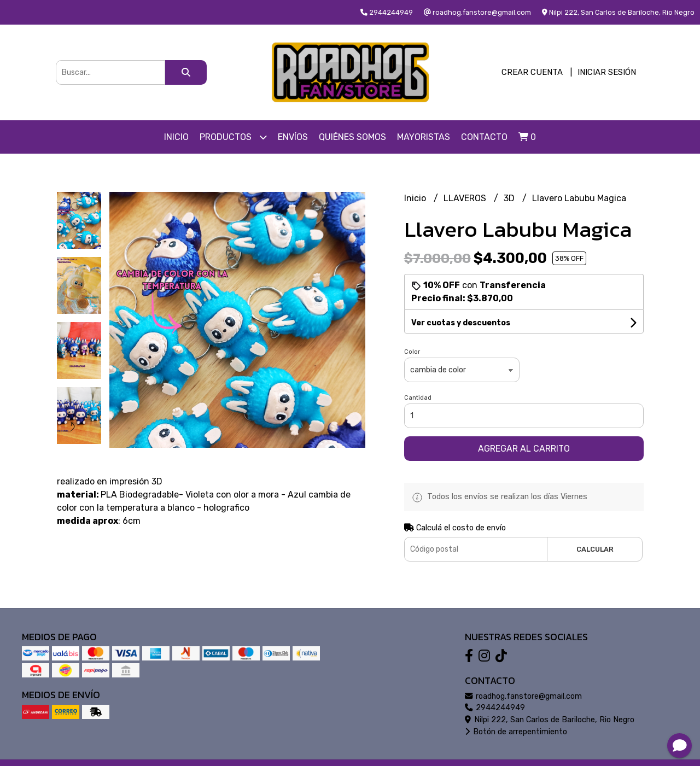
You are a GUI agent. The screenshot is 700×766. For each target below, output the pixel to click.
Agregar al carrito (524, 449)
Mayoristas (424, 137)
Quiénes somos (352, 137)
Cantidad (418, 398)
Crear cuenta (532, 72)
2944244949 (495, 708)
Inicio (176, 137)
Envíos (293, 137)
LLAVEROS (466, 198)
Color (412, 352)
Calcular (595, 549)
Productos (233, 137)
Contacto (484, 137)
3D (510, 198)
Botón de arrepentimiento (516, 732)
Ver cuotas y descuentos (461, 323)
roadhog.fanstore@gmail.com (523, 696)
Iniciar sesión (607, 72)
